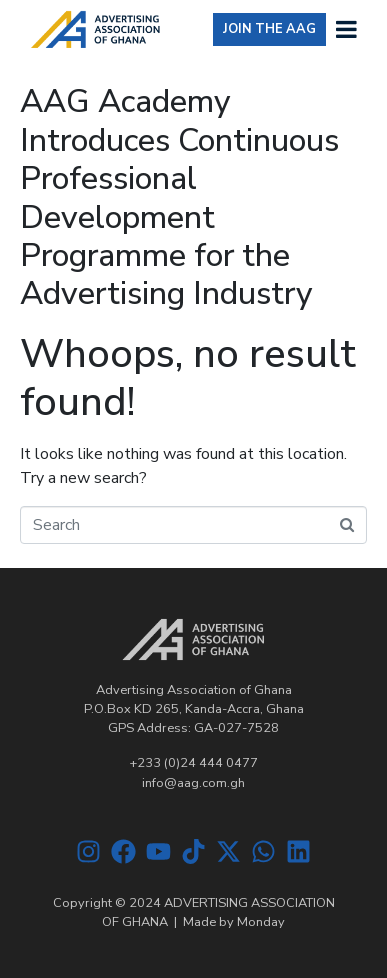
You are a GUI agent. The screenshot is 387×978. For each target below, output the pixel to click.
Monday (261, 922)
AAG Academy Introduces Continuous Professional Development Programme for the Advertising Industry (179, 197)
